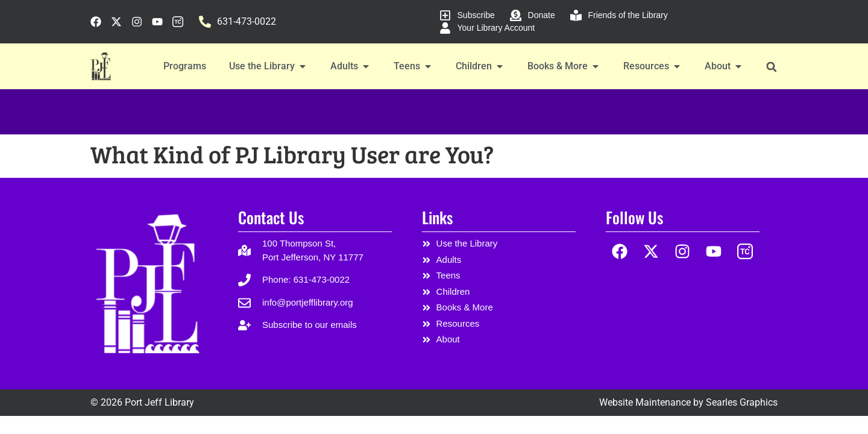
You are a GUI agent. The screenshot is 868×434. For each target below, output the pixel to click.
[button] (771, 67)
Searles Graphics (742, 402)
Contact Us (271, 217)
